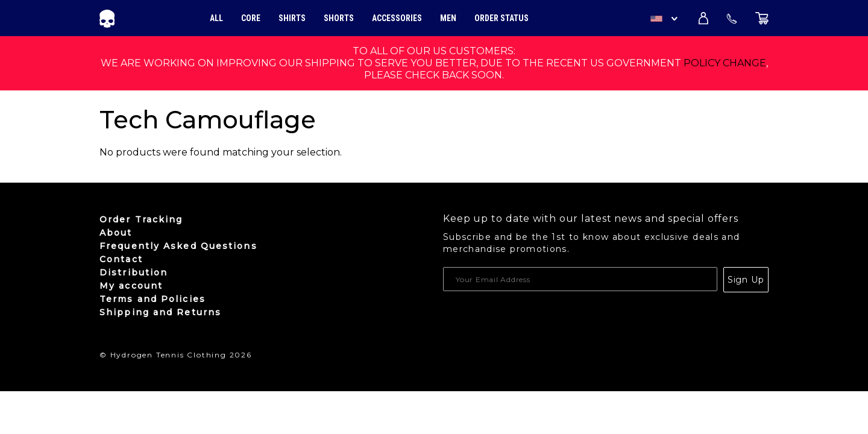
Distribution (134, 272)
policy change (725, 63)
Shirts (292, 18)
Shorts (339, 18)
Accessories (397, 18)
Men (448, 18)
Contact (121, 259)
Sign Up (746, 280)
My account (131, 286)
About (116, 233)
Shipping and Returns (160, 312)
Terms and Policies (153, 299)
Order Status (502, 18)
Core (251, 18)
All (216, 18)
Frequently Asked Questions (178, 246)
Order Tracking (141, 219)
